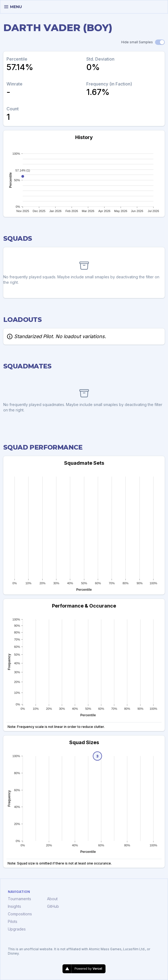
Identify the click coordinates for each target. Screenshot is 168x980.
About (52, 899)
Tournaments (19, 899)
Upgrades (17, 929)
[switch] (160, 42)
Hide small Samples (137, 42)
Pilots (13, 921)
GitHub (53, 906)
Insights (14, 906)
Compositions (20, 914)
